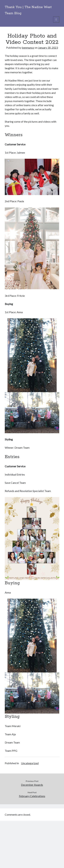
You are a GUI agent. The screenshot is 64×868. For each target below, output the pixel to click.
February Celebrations (32, 796)
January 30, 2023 (48, 48)
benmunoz (28, 48)
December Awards (32, 785)
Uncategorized (30, 763)
